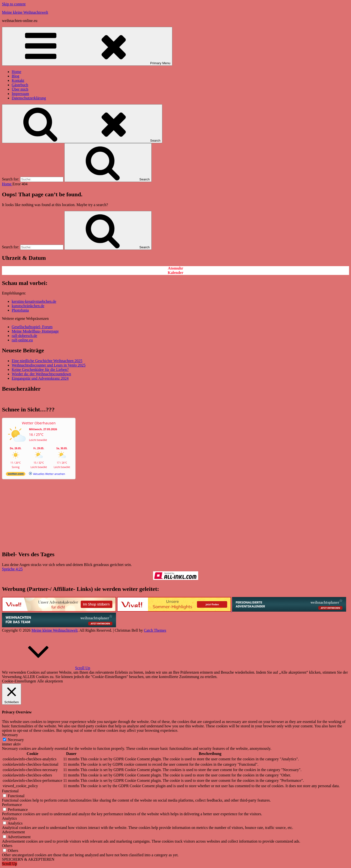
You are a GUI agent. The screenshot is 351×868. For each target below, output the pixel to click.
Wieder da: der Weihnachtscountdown (41, 374)
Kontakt (18, 80)
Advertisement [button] (13, 832)
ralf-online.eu (22, 340)
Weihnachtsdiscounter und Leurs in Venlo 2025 (49, 365)
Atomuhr (175, 268)
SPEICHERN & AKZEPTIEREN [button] (28, 859)
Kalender (175, 273)
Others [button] (7, 846)
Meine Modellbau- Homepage (35, 331)
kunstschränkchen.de (28, 306)
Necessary (16, 740)
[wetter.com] (16, 475)
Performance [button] (12, 805)
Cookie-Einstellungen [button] (19, 681)
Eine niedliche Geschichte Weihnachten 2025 (47, 361)
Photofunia (20, 310)
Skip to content (14, 4)
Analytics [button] (9, 818)
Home (16, 72)
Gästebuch (20, 85)
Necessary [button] (10, 735)
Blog (15, 76)
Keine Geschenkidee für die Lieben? (40, 370)
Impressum (20, 94)
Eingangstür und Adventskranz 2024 (40, 378)
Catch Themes (155, 630)
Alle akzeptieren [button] (50, 681)
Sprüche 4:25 (12, 569)
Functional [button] (10, 791)
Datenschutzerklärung (29, 98)
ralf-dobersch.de (24, 336)
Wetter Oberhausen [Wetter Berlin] (39, 423)
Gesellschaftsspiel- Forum (32, 327)
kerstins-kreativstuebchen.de (34, 301)
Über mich (20, 89)
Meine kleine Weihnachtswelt (25, 12)
